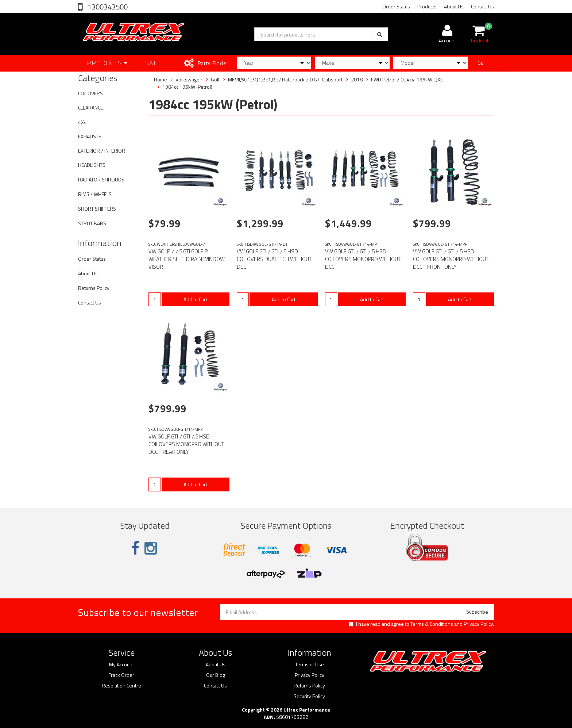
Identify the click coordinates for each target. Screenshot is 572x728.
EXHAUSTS (90, 136)
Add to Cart (195, 299)
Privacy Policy (478, 624)
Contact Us (482, 6)
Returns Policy (94, 288)
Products (427, 6)
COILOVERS (90, 93)
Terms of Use (310, 664)
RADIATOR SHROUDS (101, 179)
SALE (153, 63)
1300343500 (107, 7)
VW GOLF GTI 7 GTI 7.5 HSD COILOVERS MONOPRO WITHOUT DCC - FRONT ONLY (451, 259)
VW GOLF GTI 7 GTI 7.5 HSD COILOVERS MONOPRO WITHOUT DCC (363, 259)
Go (481, 63)
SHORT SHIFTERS (97, 209)
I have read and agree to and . (421, 624)
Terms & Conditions (432, 624)
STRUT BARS (92, 223)
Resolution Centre (121, 686)
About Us (454, 6)
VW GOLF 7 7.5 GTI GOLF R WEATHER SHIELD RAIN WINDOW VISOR (187, 259)
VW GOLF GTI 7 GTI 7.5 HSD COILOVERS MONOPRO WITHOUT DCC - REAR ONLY (186, 444)
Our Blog (216, 675)
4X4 (82, 122)
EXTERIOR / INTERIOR (102, 151)
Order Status (396, 6)
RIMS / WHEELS (95, 194)
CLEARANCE (90, 108)
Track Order (121, 675)
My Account (121, 664)
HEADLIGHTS (92, 165)
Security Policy (309, 696)
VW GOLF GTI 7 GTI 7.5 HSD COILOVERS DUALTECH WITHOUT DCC (274, 259)
